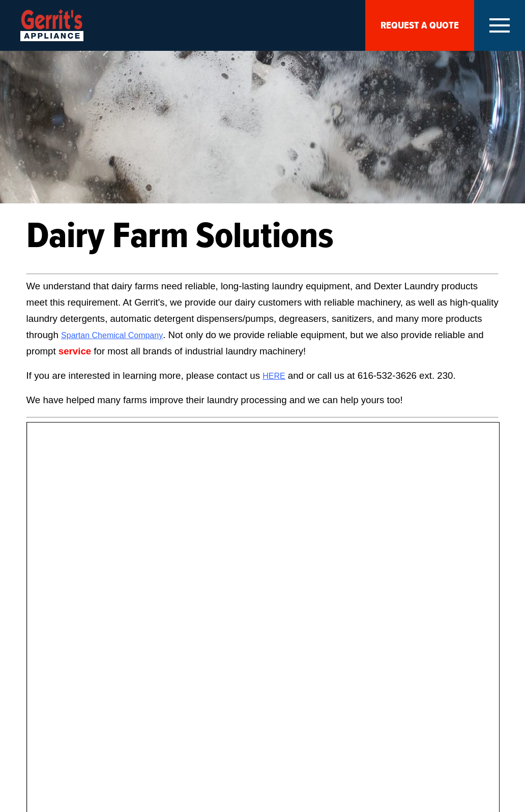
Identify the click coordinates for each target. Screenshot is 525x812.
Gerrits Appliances (52, 25)
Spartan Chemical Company (112, 335)
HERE (274, 376)
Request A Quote (420, 25)
